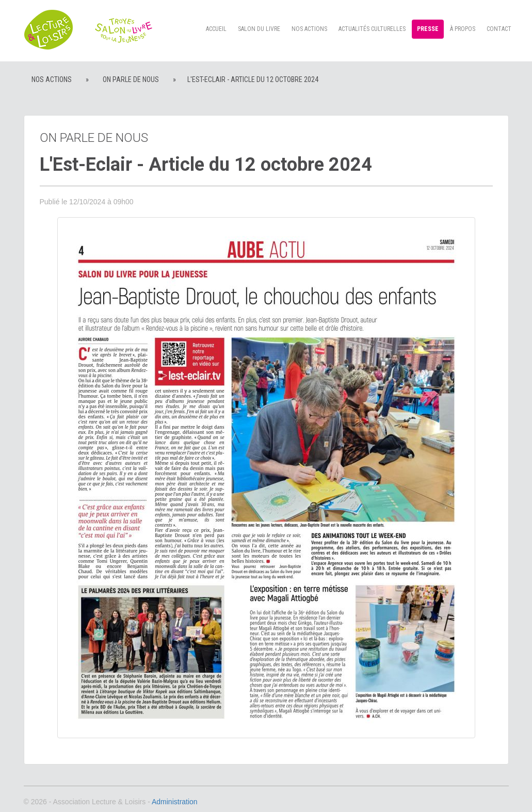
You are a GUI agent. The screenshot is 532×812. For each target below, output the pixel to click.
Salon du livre (259, 29)
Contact (499, 29)
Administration (175, 802)
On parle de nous (131, 79)
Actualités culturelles (372, 29)
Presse (428, 29)
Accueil (216, 29)
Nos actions (309, 29)
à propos (463, 29)
